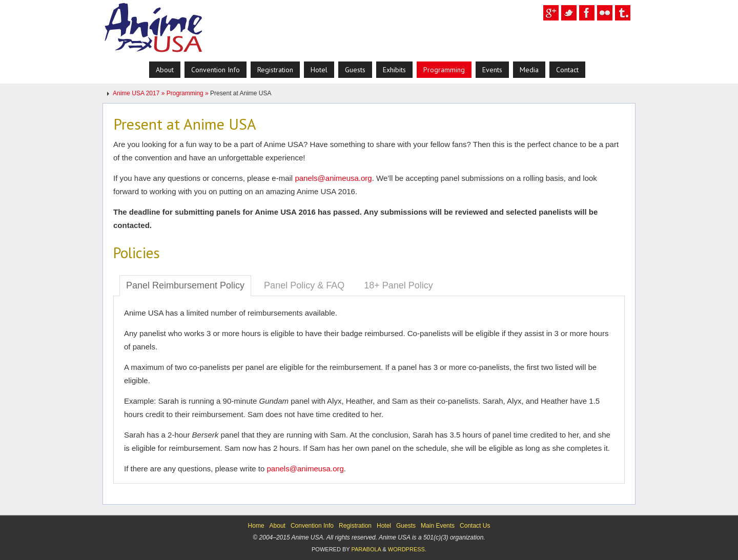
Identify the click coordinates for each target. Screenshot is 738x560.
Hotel (384, 526)
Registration (355, 526)
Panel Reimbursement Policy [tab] (185, 285)
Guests (406, 526)
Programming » (188, 93)
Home (256, 526)
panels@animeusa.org (333, 178)
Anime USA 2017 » (140, 93)
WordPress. (407, 549)
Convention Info (312, 526)
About (278, 526)
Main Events (438, 526)
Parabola (366, 549)
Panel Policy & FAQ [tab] (304, 285)
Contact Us (475, 526)
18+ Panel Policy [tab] (398, 285)
